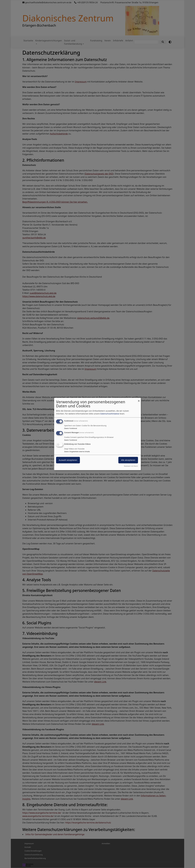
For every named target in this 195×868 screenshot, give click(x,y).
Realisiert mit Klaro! (131, 466)
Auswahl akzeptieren (68, 460)
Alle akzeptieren (128, 460)
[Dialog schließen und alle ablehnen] (139, 400)
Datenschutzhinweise (110, 414)
